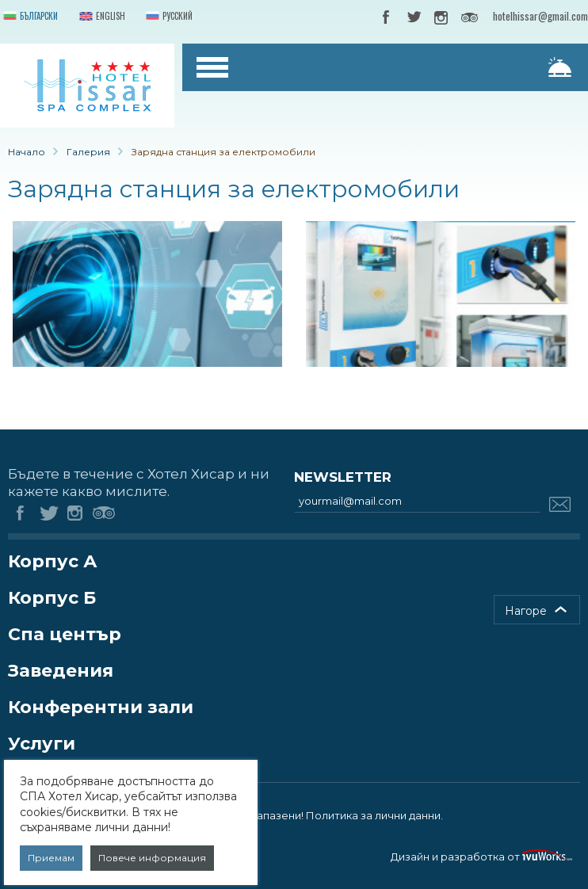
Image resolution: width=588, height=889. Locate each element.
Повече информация (152, 858)
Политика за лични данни (373, 815)
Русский (168, 17)
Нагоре (526, 611)
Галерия (88, 152)
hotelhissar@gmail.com (540, 16)
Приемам (51, 858)
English (101, 17)
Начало (27, 152)
